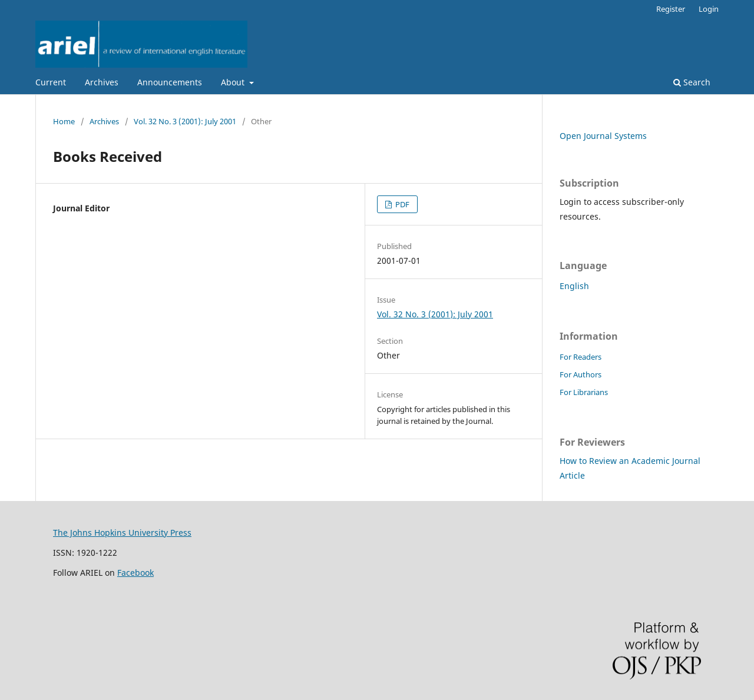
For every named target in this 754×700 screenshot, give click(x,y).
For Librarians (584, 392)
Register (671, 9)
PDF (401, 204)
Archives (102, 82)
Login (709, 9)
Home (64, 121)
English (574, 286)
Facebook (135, 573)
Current (51, 82)
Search (692, 82)
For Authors (581, 374)
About (234, 82)
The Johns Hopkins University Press (122, 533)
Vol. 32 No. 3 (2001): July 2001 (185, 121)
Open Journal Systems (603, 136)
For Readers (581, 357)
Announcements (170, 82)
